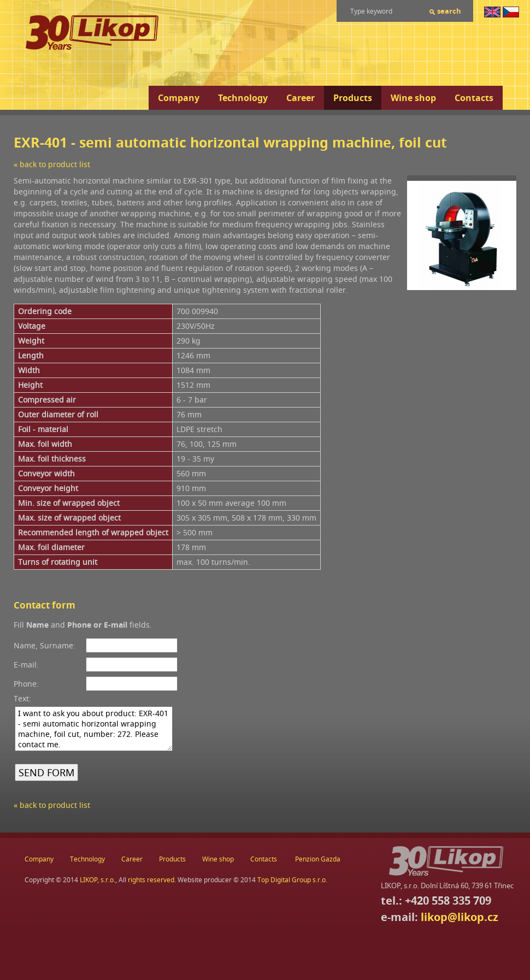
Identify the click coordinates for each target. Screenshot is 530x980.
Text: (22, 698)
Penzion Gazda (318, 859)
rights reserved (151, 880)
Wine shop (413, 98)
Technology (243, 98)
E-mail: (26, 665)
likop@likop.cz (460, 917)
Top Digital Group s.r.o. (292, 880)
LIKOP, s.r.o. (98, 880)
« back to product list (52, 164)
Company (179, 98)
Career (301, 98)
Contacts (474, 98)
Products (353, 98)
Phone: (26, 684)
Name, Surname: (45, 645)
